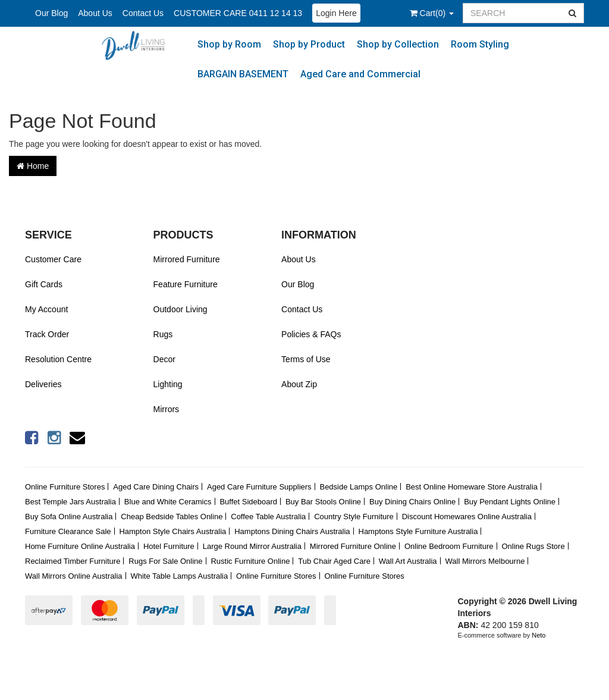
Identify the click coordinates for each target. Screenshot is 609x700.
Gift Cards (44, 284)
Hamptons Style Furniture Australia (418, 531)
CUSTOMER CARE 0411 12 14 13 (238, 13)
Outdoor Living (180, 309)
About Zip (299, 384)
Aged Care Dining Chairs (156, 487)
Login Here (336, 13)
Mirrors (167, 409)
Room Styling (480, 44)
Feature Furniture (186, 284)
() (432, 13)
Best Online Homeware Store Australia (472, 487)
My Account (46, 309)
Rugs (163, 334)
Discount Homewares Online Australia (467, 517)
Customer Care (53, 259)
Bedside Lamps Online (358, 487)
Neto (539, 635)
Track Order (47, 334)
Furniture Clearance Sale (68, 531)
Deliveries (43, 384)
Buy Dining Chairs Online (412, 502)
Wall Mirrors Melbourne (485, 561)
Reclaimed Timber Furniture (73, 561)
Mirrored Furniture (187, 259)
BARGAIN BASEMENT (243, 74)
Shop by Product (309, 44)
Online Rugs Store (533, 546)
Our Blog (51, 13)
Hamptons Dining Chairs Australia (292, 531)
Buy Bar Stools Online (323, 502)
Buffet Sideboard (248, 502)
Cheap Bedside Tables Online (172, 517)
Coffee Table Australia (268, 517)
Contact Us (143, 13)
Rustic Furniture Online (250, 561)
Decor (164, 359)
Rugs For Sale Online (165, 561)
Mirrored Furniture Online (353, 546)
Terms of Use (306, 359)
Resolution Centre (58, 359)
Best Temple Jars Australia (70, 502)
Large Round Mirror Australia (252, 546)
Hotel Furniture (169, 546)
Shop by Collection (398, 44)
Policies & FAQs (311, 334)
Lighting (168, 384)
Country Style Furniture (354, 517)
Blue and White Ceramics (168, 502)
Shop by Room (229, 44)
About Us (95, 13)
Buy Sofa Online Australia (69, 517)
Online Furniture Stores (65, 487)
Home (33, 166)
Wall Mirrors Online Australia (74, 576)
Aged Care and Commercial (360, 74)
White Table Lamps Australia (179, 576)
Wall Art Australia (408, 561)
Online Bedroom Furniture (449, 546)
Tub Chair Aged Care (334, 561)
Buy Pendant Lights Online (510, 502)
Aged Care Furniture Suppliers (259, 487)
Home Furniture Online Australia (80, 546)
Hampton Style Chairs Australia (172, 531)
